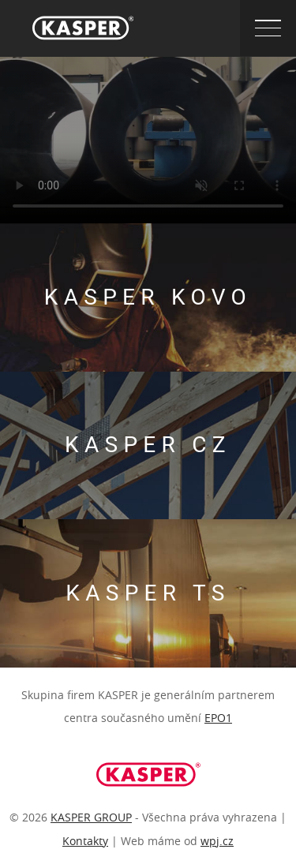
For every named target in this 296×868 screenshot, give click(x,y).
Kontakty (85, 841)
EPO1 (218, 718)
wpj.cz (217, 841)
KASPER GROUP (91, 817)
